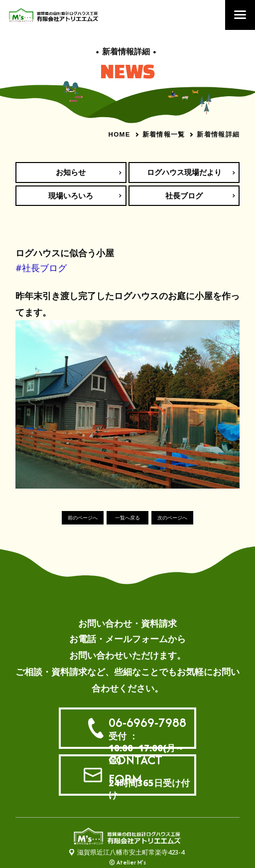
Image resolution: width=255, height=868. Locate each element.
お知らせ (71, 172)
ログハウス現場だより (184, 172)
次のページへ (172, 518)
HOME (119, 134)
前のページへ (83, 518)
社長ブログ (184, 195)
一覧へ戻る (127, 518)
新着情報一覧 (164, 134)
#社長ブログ (41, 268)
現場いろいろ (71, 195)
